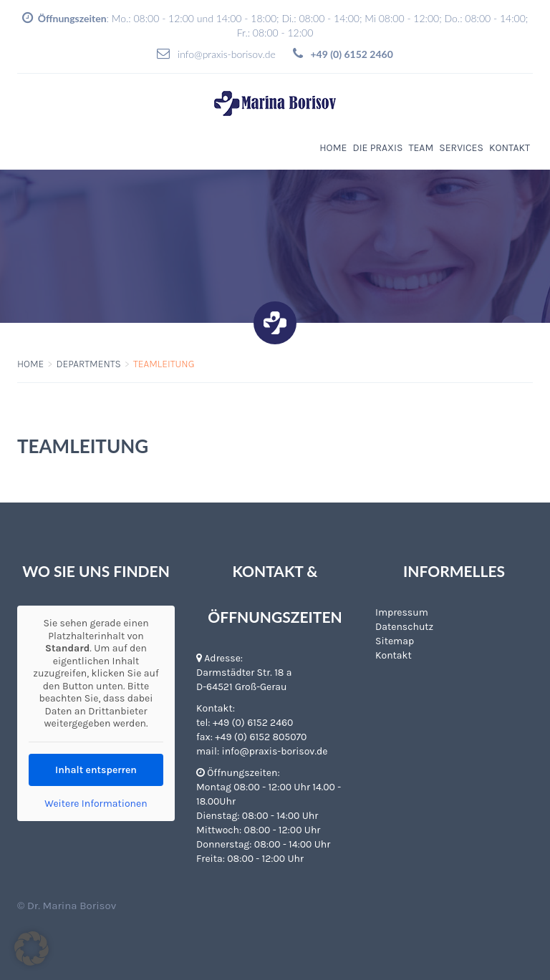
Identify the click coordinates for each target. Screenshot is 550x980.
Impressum (402, 612)
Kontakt (510, 148)
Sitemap (395, 641)
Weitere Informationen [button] (96, 804)
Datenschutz (404, 627)
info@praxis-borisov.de (227, 54)
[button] (32, 949)
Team (421, 148)
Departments (88, 364)
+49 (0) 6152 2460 (253, 723)
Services (461, 148)
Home (333, 148)
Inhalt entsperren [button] (96, 770)
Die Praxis (377, 148)
